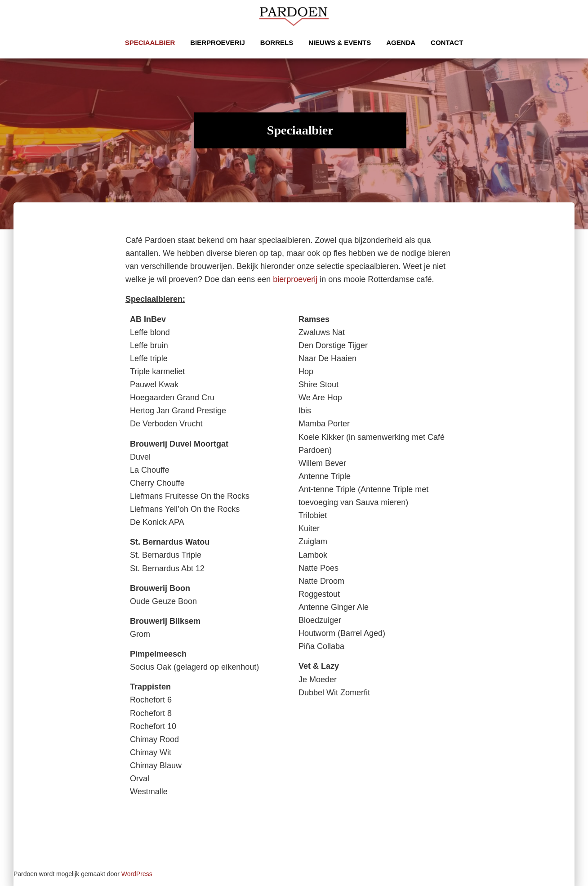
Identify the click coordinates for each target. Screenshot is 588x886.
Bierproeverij (218, 43)
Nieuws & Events (340, 43)
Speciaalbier (150, 43)
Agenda (401, 43)
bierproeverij (295, 279)
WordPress (137, 874)
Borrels (277, 43)
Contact (447, 43)
